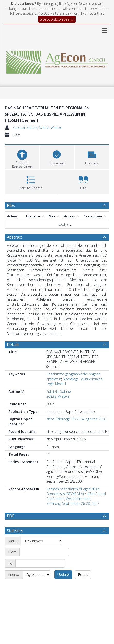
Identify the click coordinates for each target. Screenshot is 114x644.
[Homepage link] (57, 61)
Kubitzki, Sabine (25, 127)
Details (13, 345)
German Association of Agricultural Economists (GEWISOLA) (73, 491)
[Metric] (42, 553)
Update (63, 586)
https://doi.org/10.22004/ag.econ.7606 (76, 419)
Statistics (15, 542)
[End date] (40, 575)
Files (11, 205)
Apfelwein (54, 379)
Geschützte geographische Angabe (73, 374)
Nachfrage (71, 379)
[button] (92, 157)
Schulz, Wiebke (51, 127)
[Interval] (37, 586)
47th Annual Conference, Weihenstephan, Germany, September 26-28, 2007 (76, 499)
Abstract (14, 237)
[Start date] (44, 564)
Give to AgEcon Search (57, 19)
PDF (10, 516)
